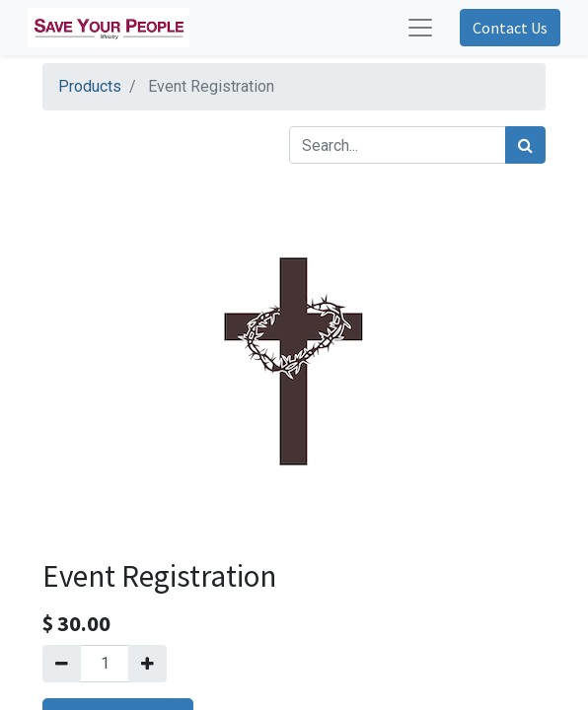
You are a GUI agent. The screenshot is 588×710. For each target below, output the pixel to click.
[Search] (525, 145)
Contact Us (510, 28)
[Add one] (147, 664)
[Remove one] (62, 664)
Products (90, 86)
